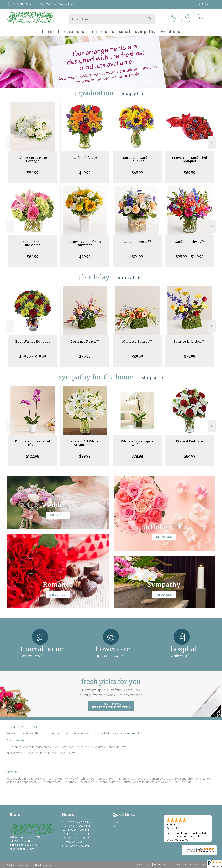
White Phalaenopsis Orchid (137, 443)
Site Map (207, 865)
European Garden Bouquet (137, 159)
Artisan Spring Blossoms (33, 243)
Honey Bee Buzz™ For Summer (85, 243)
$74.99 (137, 257)
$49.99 (85, 173)
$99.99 (85, 456)
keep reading (134, 733)
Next (212, 142)
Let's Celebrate (85, 158)
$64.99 (33, 257)
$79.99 (85, 257)
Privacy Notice (162, 865)
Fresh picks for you (111, 687)
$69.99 (137, 173)
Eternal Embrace (190, 441)
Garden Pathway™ (190, 242)
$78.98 (137, 456)
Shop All (131, 94)
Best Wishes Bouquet (33, 342)
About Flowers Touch (22, 727)
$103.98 (33, 456)
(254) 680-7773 (22, 4)
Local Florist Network (186, 865)
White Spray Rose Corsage (33, 159)
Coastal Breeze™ (137, 242)
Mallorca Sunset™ (137, 342)
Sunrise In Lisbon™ (190, 342)
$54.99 (33, 173)
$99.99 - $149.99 (190, 257)
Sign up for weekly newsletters (111, 706)
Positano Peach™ (85, 342)
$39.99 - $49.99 (33, 356)
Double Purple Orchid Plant (33, 443)
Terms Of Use (143, 865)
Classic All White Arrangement (85, 443)
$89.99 (85, 356)
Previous (10, 142)
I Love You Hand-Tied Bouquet (190, 159)
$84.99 (190, 456)
